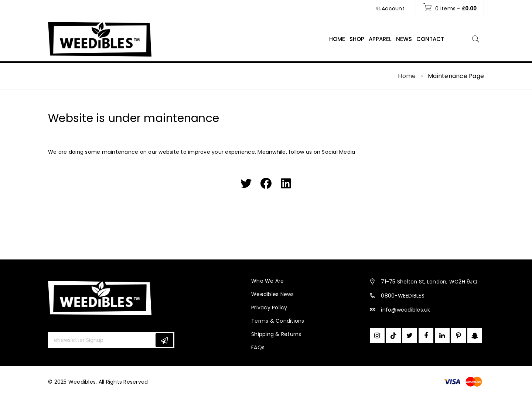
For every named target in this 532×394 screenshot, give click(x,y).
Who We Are (268, 281)
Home (407, 76)
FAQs (258, 347)
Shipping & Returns (276, 334)
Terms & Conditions (278, 321)
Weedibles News (273, 294)
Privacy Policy (269, 308)
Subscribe (164, 340)
